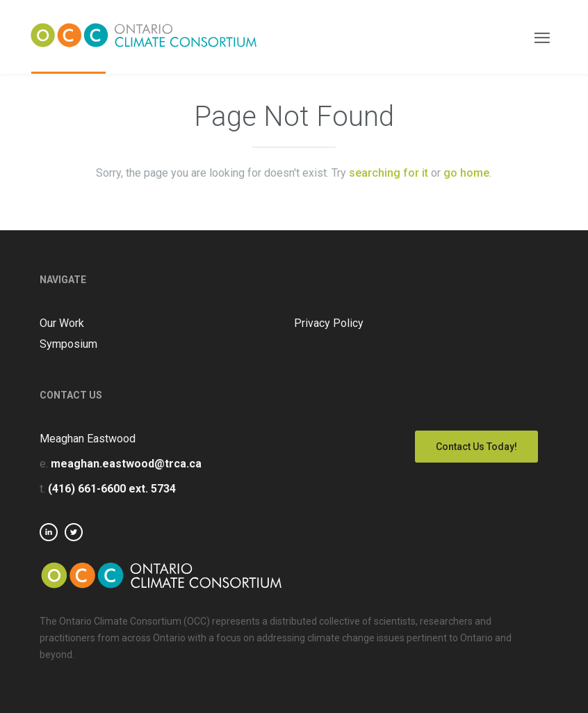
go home (466, 173)
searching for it (389, 173)
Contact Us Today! (476, 447)
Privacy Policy (329, 323)
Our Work (62, 323)
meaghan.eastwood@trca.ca (126, 464)
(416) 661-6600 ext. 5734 (112, 489)
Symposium (68, 344)
